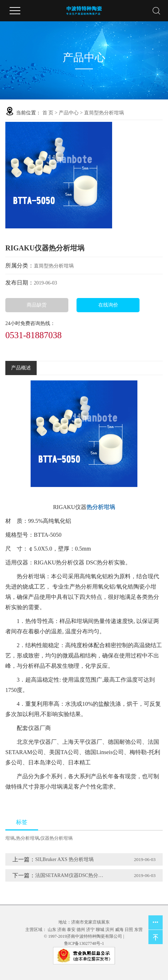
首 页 (48, 113)
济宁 (90, 930)
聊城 (100, 930)
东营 (138, 930)
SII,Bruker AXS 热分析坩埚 (64, 859)
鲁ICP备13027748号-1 (84, 943)
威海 (119, 930)
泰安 (71, 930)
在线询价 (108, 305)
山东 (52, 930)
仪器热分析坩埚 (56, 838)
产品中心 (69, 113)
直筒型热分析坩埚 (104, 113)
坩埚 (10, 838)
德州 (81, 930)
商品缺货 (37, 305)
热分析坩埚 (28, 838)
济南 (62, 930)
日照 (129, 930)
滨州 (110, 930)
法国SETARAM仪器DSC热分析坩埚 (71, 875)
